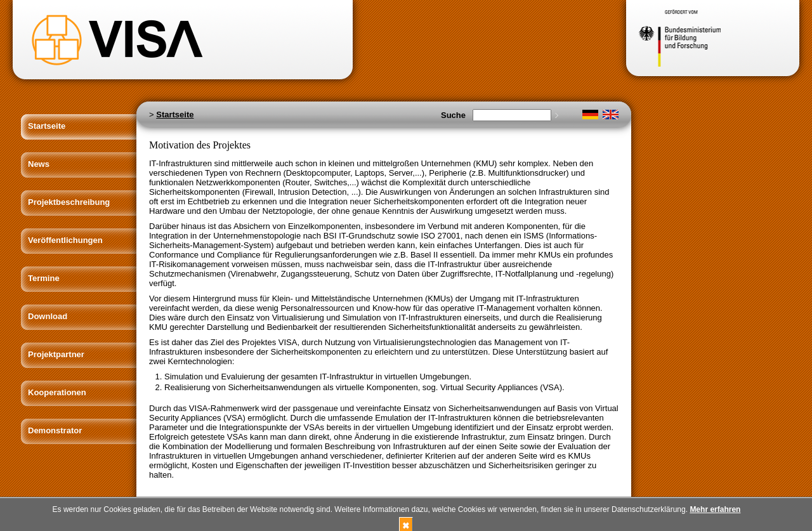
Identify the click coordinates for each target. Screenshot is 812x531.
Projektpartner (56, 354)
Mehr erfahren (715, 509)
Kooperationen (57, 392)
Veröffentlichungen (65, 240)
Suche (453, 115)
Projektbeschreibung (69, 202)
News (39, 164)
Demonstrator (55, 430)
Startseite (47, 126)
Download (48, 316)
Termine (44, 278)
